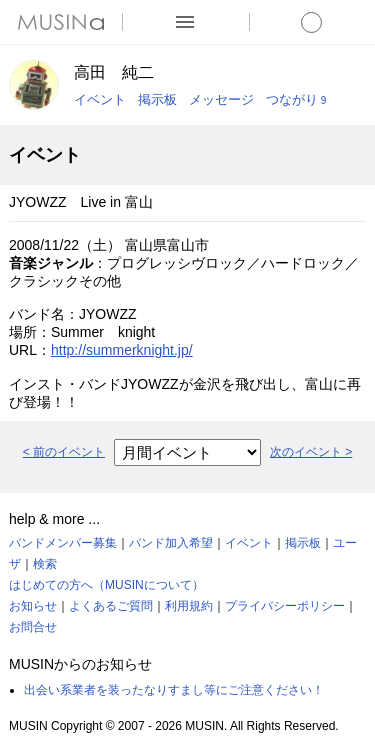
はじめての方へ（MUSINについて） (106, 585)
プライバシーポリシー (285, 606)
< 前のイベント (64, 452)
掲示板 (157, 99)
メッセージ (221, 99)
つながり (296, 99)
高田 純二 (114, 72)
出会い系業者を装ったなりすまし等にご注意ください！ (174, 690)
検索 (45, 564)
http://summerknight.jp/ (122, 350)
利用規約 (189, 606)
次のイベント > (311, 452)
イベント (100, 99)
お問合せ (33, 627)
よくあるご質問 (111, 606)
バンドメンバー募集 (63, 543)
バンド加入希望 (171, 543)
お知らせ (33, 606)
